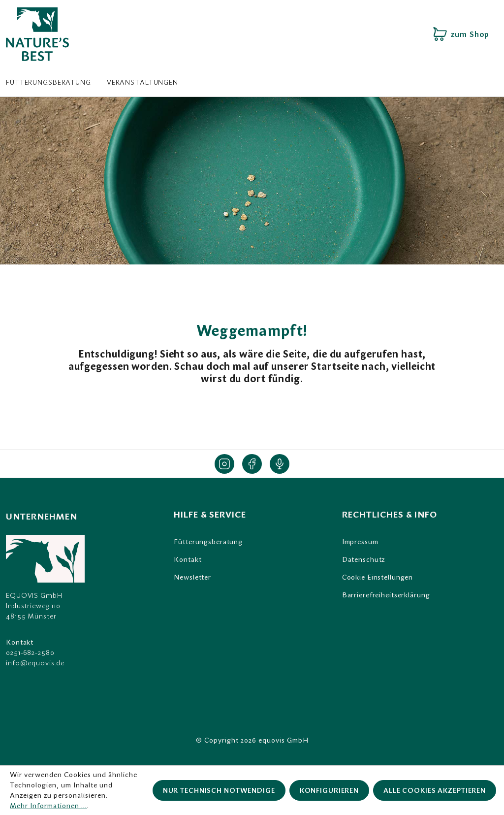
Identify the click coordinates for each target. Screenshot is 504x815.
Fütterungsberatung (208, 542)
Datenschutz (364, 559)
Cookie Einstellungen (378, 577)
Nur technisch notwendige (219, 790)
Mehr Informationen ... (48, 806)
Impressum (360, 542)
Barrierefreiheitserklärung (386, 595)
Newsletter (192, 577)
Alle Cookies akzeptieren (435, 790)
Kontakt (188, 559)
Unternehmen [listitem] (42, 516)
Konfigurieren (329, 790)
